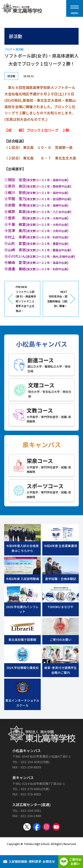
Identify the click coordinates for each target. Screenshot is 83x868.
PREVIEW (26, 299)
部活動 (19, 49)
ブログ (8, 49)
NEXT (57, 299)
